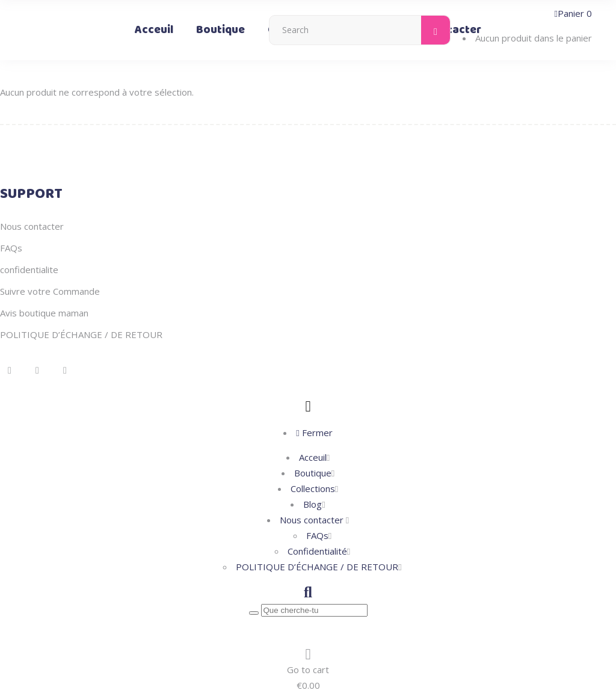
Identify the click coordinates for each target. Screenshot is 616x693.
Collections (313, 488)
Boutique (313, 473)
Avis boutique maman (44, 313)
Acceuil (313, 457)
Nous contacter (32, 226)
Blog (313, 504)
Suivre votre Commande (50, 291)
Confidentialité (317, 551)
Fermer (314, 433)
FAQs (11, 248)
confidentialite (29, 269)
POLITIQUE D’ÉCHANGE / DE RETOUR (81, 334)
